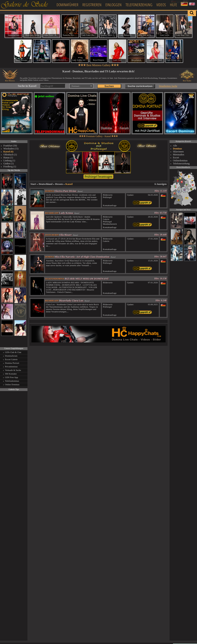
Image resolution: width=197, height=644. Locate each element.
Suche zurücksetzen (140, 86)
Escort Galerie (11, 359)
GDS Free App (11, 377)
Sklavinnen (178, 152)
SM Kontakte (11, 374)
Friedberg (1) (10, 167)
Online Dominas (12, 384)
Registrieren (92, 5)
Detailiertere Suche (168, 86)
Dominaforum (11, 356)
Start (33, 184)
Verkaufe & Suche (13, 370)
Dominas (177, 149)
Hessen (59, 184)
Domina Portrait (12, 363)
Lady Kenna (66, 213)
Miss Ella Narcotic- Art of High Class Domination (82, 257)
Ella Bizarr (65, 235)
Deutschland (45, 184)
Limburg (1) (9, 161)
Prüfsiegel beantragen (98, 177)
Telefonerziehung (139, 5)
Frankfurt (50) (10, 146)
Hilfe (174, 5)
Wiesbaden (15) (11, 149)
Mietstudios (179, 155)
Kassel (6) (8, 152)
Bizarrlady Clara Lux (71, 300)
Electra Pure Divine (65, 191)
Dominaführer (67, 5)
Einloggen (114, 5)
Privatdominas (11, 367)
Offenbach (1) (10, 155)
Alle (175, 146)
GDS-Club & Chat (13, 352)
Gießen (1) (9, 164)
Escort (176, 158)
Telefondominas (12, 381)
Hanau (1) (8, 158)
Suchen (109, 86)
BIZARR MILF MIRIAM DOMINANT (87, 279)
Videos (161, 5)
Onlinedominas (180, 161)
